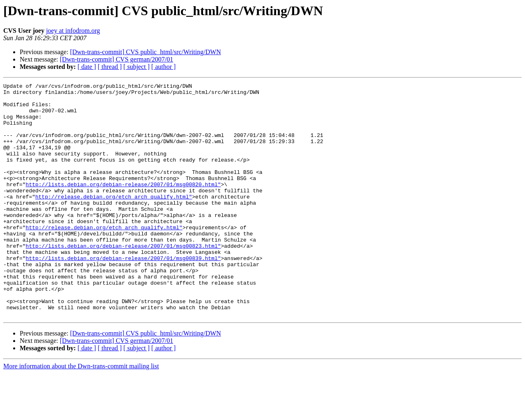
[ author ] (164, 67)
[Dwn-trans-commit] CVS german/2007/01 (116, 59)
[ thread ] (110, 67)
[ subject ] (137, 67)
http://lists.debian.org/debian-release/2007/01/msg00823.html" (123, 279)
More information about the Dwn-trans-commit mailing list (81, 413)
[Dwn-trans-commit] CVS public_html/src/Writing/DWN (146, 52)
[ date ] (87, 67)
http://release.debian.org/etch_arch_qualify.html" (114, 220)
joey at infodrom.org (73, 31)
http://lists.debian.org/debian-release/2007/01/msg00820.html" (123, 205)
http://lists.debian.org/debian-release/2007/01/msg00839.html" (123, 294)
